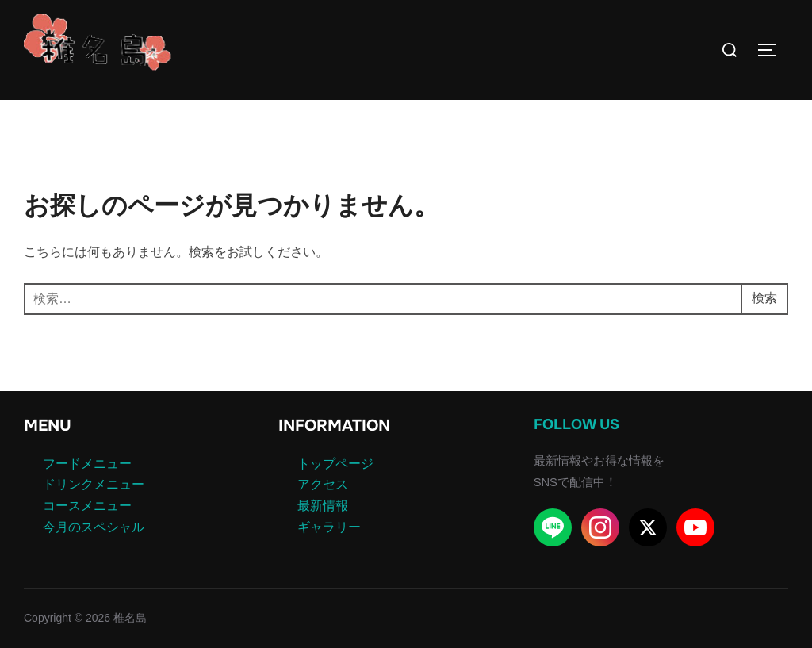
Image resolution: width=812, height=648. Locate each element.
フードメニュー (87, 464)
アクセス (323, 484)
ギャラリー (329, 527)
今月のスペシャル (94, 527)
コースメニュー (87, 506)
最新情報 (323, 506)
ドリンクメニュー (94, 484)
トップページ (335, 464)
